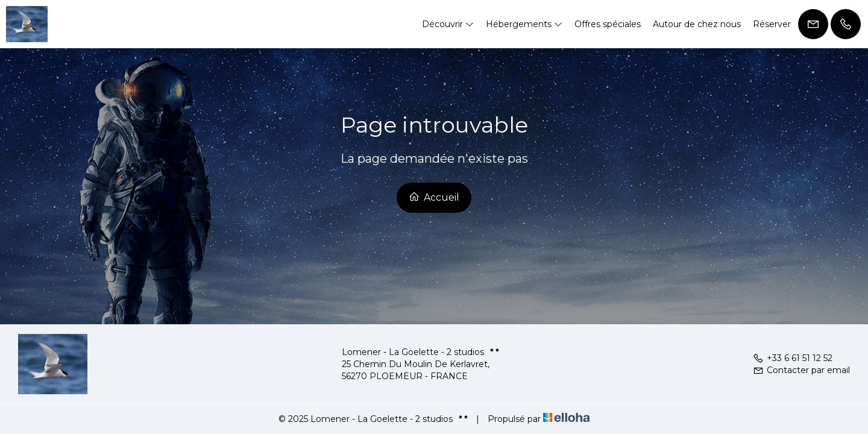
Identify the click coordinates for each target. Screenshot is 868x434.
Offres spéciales (608, 24)
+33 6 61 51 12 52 (793, 358)
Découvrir (448, 24)
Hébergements (524, 24)
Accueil (434, 197)
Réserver (772, 24)
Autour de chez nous (697, 24)
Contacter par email (801, 370)
